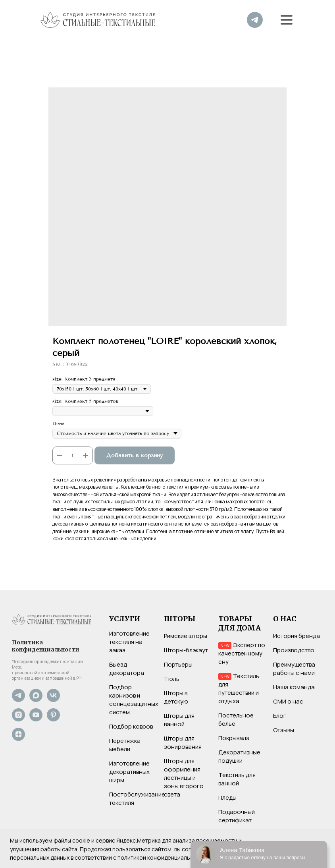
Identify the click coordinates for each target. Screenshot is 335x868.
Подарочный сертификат (237, 816)
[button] (287, 20)
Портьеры (178, 664)
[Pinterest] (53, 719)
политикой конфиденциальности (162, 857)
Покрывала (234, 738)
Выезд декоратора (127, 669)
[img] (255, 20)
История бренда (296, 636)
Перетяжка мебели (125, 745)
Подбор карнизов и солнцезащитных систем (134, 700)
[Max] (36, 700)
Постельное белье (236, 719)
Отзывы (284, 730)
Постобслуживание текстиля (137, 798)
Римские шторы (186, 636)
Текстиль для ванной (237, 779)
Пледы (227, 797)
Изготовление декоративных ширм (129, 772)
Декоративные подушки (239, 756)
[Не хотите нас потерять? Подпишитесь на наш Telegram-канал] (18, 700)
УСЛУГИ (125, 619)
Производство (294, 650)
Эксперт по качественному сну (242, 653)
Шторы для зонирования (183, 742)
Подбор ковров (131, 726)
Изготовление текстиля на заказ (129, 642)
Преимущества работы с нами (294, 669)
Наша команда (294, 687)
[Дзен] (18, 739)
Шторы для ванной (179, 720)
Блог (280, 716)
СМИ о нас (288, 701)
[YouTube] (36, 719)
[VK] (53, 700)
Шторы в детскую (176, 697)
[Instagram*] (18, 719)
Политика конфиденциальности (46, 646)
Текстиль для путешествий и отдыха (239, 688)
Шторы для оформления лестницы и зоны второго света (184, 778)
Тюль (172, 679)
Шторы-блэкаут (186, 650)
